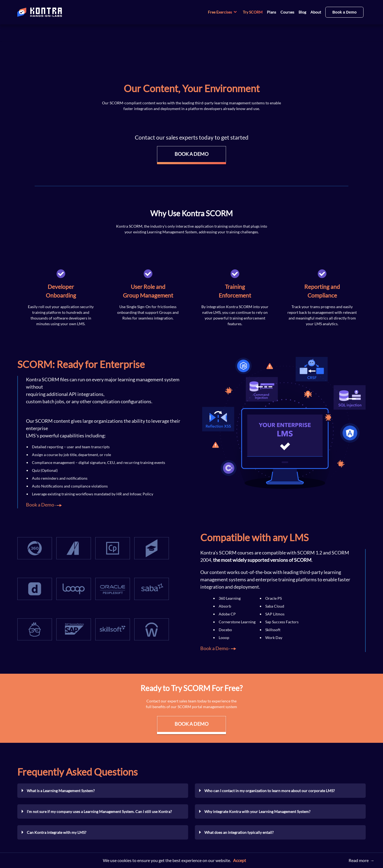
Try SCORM (253, 12)
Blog (302, 12)
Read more (359, 860)
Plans (271, 12)
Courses (287, 12)
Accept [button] (240, 860)
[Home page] (58, 12)
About (316, 12)
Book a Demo (344, 12)
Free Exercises (223, 12)
